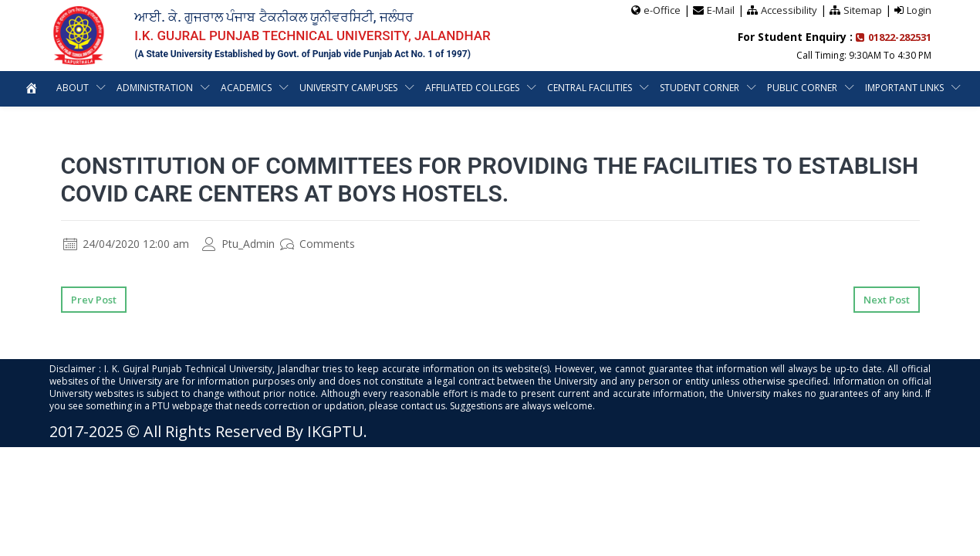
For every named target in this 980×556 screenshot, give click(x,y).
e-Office (662, 10)
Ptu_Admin (238, 244)
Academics (246, 88)
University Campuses (349, 88)
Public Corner (803, 88)
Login (919, 10)
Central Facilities (590, 88)
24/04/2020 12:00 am (126, 244)
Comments (318, 244)
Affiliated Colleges (473, 88)
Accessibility (789, 10)
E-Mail (721, 10)
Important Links (906, 88)
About (71, 88)
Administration (154, 88)
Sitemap (863, 10)
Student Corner (700, 88)
